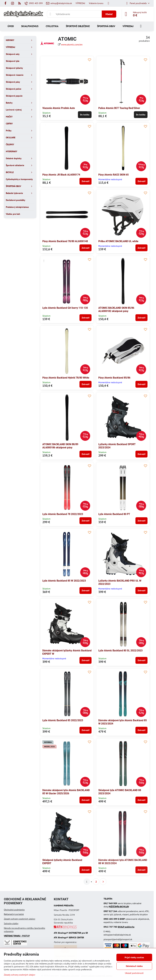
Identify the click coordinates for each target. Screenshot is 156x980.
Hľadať (109, 14)
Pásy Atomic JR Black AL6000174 (61, 175)
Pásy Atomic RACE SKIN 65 (113, 175)
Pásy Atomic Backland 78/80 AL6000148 (65, 241)
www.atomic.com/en (72, 44)
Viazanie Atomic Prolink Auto (59, 108)
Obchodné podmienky (14, 910)
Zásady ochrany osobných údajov (20, 919)
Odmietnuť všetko (134, 966)
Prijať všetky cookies (134, 957)
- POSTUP (17, 936)
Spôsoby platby (11, 923)
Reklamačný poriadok (14, 914)
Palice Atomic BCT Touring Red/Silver (119, 108)
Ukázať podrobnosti (134, 973)
